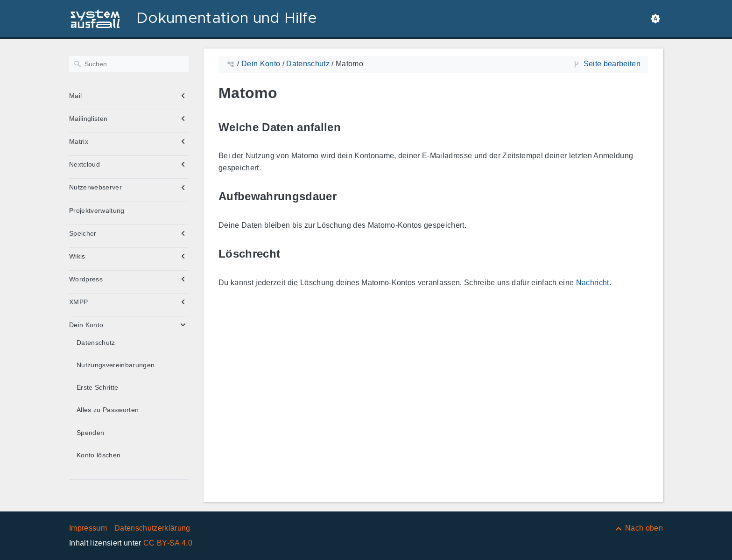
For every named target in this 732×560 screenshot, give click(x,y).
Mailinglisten (88, 119)
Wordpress (86, 279)
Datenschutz (96, 343)
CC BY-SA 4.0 (168, 543)
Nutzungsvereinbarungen (116, 365)
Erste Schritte (98, 387)
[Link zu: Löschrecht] (291, 254)
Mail (75, 96)
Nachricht (593, 283)
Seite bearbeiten (612, 64)
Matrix (79, 141)
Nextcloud (84, 164)
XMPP (78, 302)
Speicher (83, 233)
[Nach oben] (638, 528)
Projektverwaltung (97, 210)
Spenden (90, 433)
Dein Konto (86, 325)
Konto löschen (99, 455)
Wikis (77, 256)
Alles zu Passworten (108, 410)
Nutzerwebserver (95, 187)
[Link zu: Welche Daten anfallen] (352, 127)
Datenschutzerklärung (152, 528)
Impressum (88, 528)
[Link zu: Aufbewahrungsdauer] (347, 197)
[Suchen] (129, 64)
